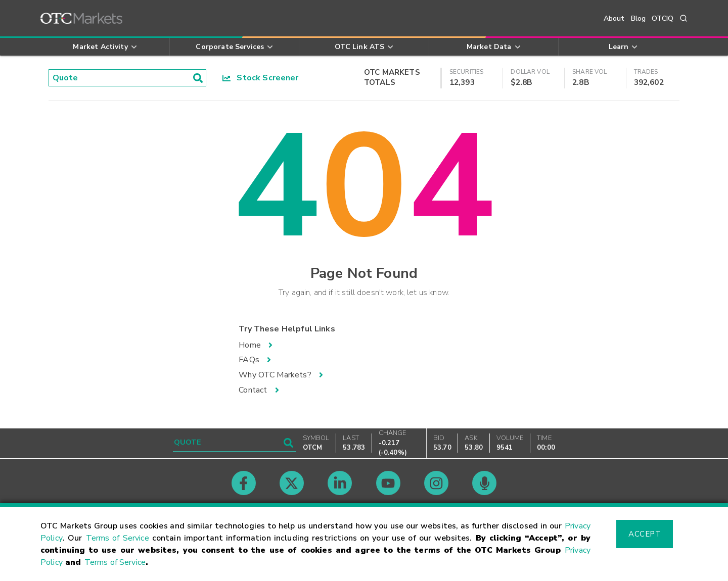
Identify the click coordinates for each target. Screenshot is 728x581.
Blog (639, 18)
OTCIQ (663, 18)
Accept (645, 534)
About (614, 18)
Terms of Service (118, 538)
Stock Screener (261, 78)
